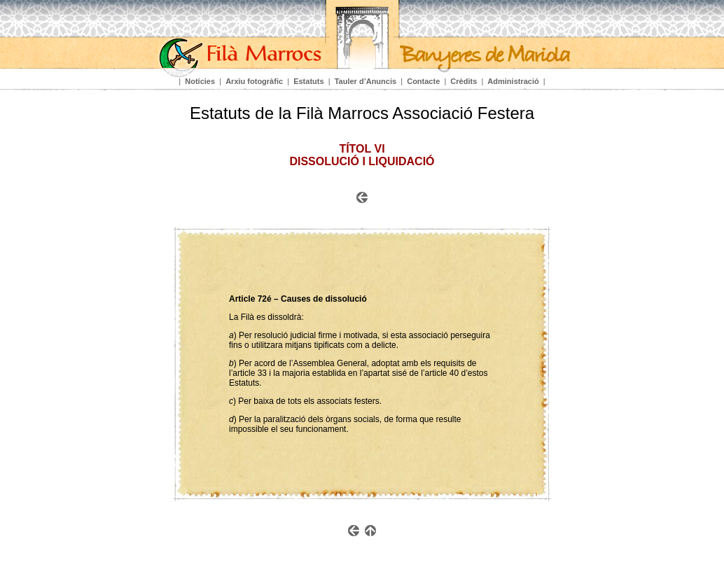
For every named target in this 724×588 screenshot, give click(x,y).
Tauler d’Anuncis (366, 81)
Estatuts (308, 81)
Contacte (423, 81)
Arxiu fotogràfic (254, 81)
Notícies (200, 81)
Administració (513, 81)
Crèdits (464, 81)
